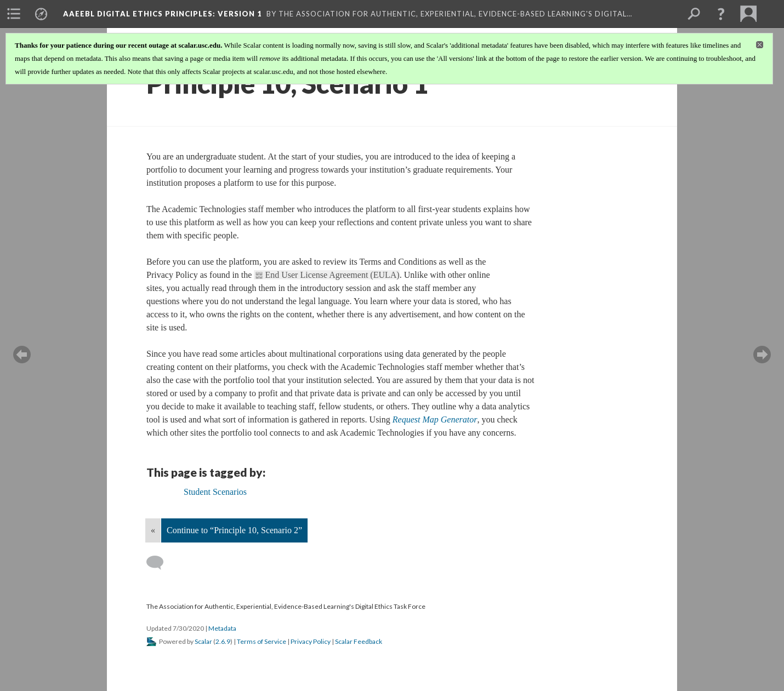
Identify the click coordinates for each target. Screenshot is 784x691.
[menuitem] (14, 14)
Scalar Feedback (359, 641)
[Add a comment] (160, 563)
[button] (721, 14)
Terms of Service (262, 641)
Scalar (203, 641)
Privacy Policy (311, 641)
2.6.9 (223, 641)
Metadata (222, 628)
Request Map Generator (435, 419)
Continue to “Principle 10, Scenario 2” (234, 530)
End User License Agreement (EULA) (332, 275)
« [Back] (153, 530)
